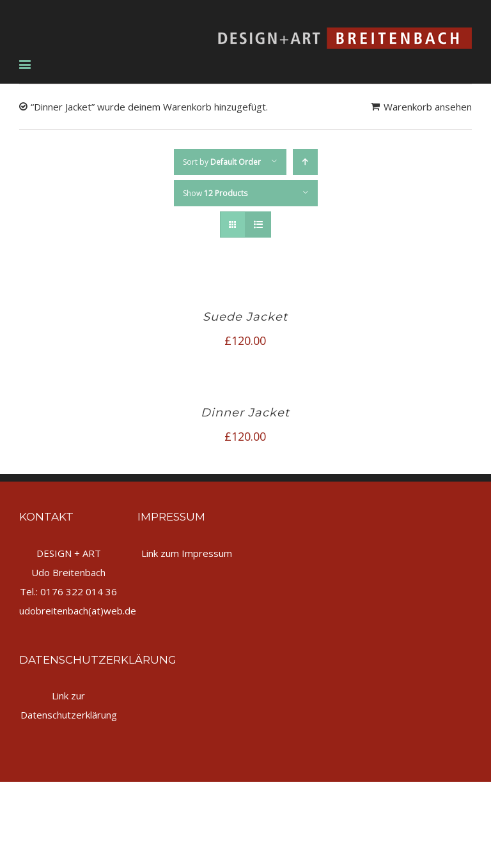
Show (215, 193)
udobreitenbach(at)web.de (78, 611)
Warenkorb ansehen (428, 107)
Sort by (222, 162)
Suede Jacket (245, 317)
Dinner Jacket (245, 413)
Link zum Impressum (187, 553)
